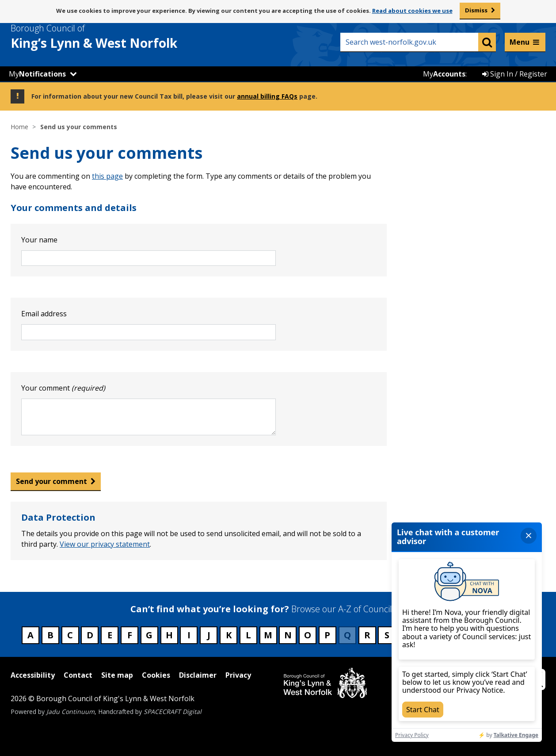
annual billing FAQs (267, 96)
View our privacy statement (105, 544)
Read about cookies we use (412, 11)
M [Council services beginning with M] (268, 635)
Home (19, 127)
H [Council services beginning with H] (169, 635)
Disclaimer (198, 675)
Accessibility (33, 675)
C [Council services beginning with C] (70, 635)
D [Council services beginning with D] (90, 635)
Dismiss (476, 10)
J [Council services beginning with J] (209, 635)
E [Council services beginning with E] (110, 635)
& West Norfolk (110, 37)
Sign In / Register (515, 74)
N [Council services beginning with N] (288, 635)
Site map (117, 675)
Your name (39, 240)
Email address (44, 314)
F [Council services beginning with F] (130, 635)
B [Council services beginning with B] (50, 635)
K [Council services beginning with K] (229, 635)
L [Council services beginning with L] (248, 635)
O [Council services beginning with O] (308, 635)
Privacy (238, 675)
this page (107, 176)
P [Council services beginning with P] (327, 635)
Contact (78, 675)
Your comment (63, 388)
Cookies (156, 675)
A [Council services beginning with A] (30, 635)
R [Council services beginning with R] (367, 635)
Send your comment (51, 481)
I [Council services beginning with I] (189, 635)
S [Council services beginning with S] (387, 635)
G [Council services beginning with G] (149, 635)
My (37, 74)
